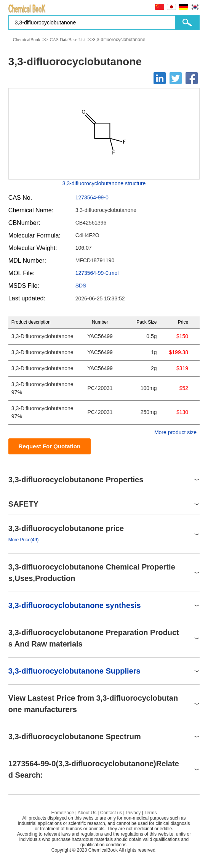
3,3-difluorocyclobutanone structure (104, 183)
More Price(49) (23, 540)
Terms (151, 813)
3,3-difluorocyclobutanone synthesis (75, 605)
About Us (87, 813)
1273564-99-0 (92, 197)
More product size (175, 432)
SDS (81, 286)
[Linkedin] (160, 78)
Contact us (111, 813)
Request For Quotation (50, 446)
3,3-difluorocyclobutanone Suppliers (74, 671)
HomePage (62, 813)
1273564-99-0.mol (97, 273)
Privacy (133, 813)
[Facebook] (192, 78)
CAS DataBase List (68, 40)
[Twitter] (176, 78)
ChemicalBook (27, 40)
